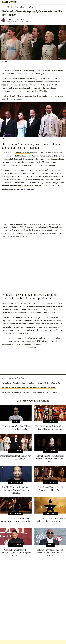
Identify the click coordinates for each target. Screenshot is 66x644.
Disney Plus (29, 7)
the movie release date (23, 96)
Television (10, 7)
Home (3, 7)
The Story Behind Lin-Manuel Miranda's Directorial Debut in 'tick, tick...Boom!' (29, 388)
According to (43, 227)
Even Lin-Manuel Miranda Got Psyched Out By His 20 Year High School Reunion (29, 392)
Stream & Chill (19, 7)
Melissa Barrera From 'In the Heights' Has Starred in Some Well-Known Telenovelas (31, 383)
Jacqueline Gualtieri (16, 19)
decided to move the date (28, 186)
